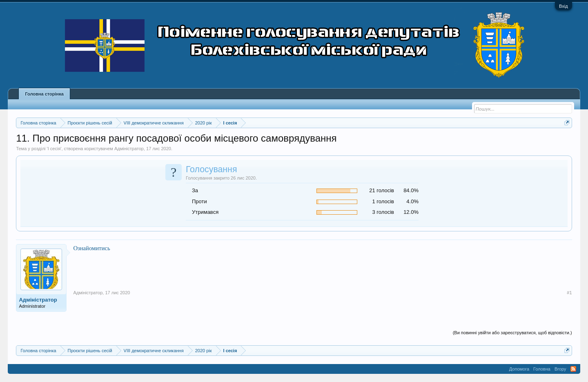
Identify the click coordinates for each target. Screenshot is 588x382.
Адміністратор (129, 149)
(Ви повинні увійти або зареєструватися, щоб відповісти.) (512, 333)
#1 (569, 293)
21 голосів (382, 190)
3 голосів (383, 212)
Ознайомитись (91, 248)
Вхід (563, 6)
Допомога (519, 369)
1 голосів (383, 201)
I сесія (54, 149)
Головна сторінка (44, 94)
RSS (573, 369)
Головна (542, 369)
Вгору (560, 369)
